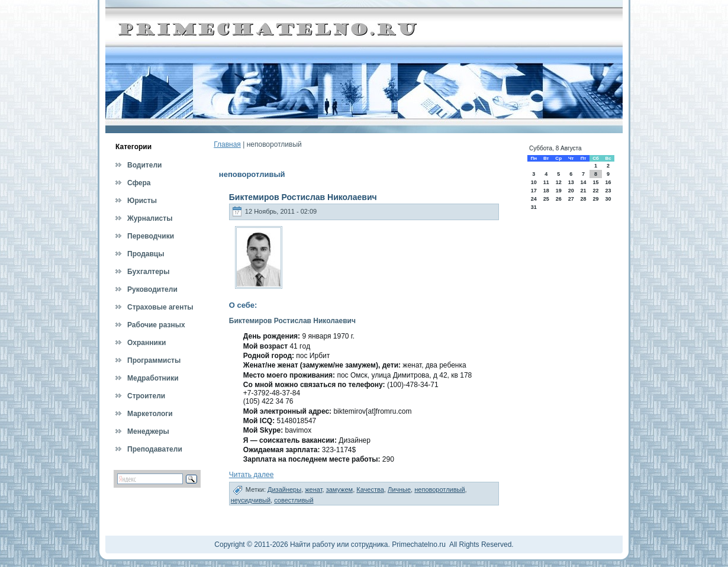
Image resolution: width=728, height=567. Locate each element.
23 (608, 191)
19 (559, 191)
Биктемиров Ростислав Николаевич (303, 197)
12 (559, 182)
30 (608, 199)
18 (546, 191)
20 (571, 191)
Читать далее (252, 475)
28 (583, 199)
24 (534, 199)
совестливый (294, 500)
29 (595, 199)
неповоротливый (439, 489)
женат (313, 489)
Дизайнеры (284, 489)
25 (546, 199)
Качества (370, 489)
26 (559, 199)
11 (546, 182)
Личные (399, 489)
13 (571, 182)
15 (595, 182)
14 (583, 182)
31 (534, 207)
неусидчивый (251, 500)
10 (534, 182)
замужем (340, 489)
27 (571, 199)
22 (595, 191)
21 (583, 191)
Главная (227, 144)
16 (608, 182)
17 (534, 191)
